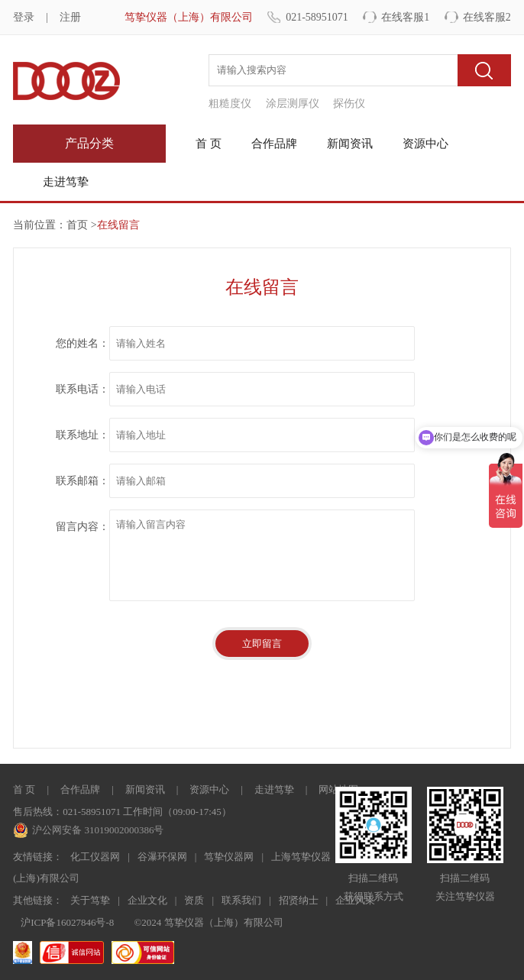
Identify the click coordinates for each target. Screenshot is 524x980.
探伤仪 (349, 103)
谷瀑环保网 (162, 857)
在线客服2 (487, 17)
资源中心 (425, 144)
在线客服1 (405, 17)
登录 (24, 17)
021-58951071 (317, 17)
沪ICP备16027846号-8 (67, 922)
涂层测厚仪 (293, 103)
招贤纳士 (299, 900)
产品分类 (89, 143)
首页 (77, 225)
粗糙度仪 (230, 103)
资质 (194, 900)
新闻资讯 (350, 144)
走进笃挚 (66, 182)
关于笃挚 (90, 900)
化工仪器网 (95, 857)
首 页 (209, 144)
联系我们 (241, 900)
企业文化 (147, 900)
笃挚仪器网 (229, 857)
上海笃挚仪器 (301, 857)
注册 (70, 17)
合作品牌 (274, 144)
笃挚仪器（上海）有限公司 (189, 17)
